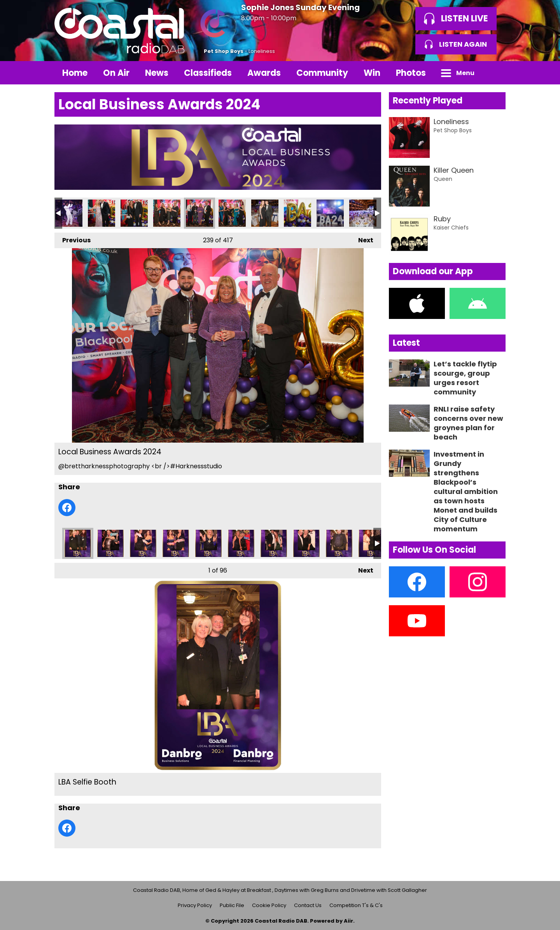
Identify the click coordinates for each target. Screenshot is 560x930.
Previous (73, 239)
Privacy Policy (195, 905)
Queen (443, 179)
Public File (232, 905)
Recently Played (428, 101)
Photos (411, 73)
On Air (116, 73)
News (157, 73)
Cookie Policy (269, 905)
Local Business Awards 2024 (69, 213)
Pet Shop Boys (224, 51)
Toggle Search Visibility (494, 73)
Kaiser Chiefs (451, 228)
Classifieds (208, 73)
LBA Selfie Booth (78, 543)
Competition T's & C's (356, 905)
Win (372, 73)
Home (75, 73)
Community (322, 73)
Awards (264, 73)
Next (362, 239)
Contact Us (308, 905)
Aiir (348, 921)
